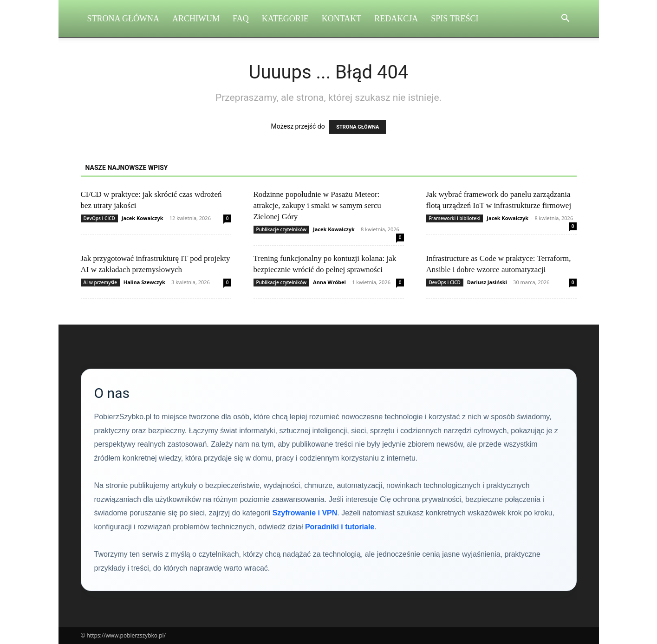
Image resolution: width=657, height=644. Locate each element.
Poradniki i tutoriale (340, 527)
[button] (566, 19)
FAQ (241, 19)
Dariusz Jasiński (487, 282)
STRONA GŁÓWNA (358, 127)
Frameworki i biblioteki (455, 218)
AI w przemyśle (100, 282)
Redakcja (396, 19)
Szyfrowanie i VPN (305, 513)
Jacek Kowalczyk (143, 218)
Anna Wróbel (329, 282)
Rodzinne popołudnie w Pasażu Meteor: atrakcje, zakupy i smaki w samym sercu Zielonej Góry (317, 205)
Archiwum (196, 19)
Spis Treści (455, 19)
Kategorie (285, 19)
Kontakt (342, 19)
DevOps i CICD (99, 218)
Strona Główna (124, 19)
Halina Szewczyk (144, 282)
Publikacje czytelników (282, 229)
